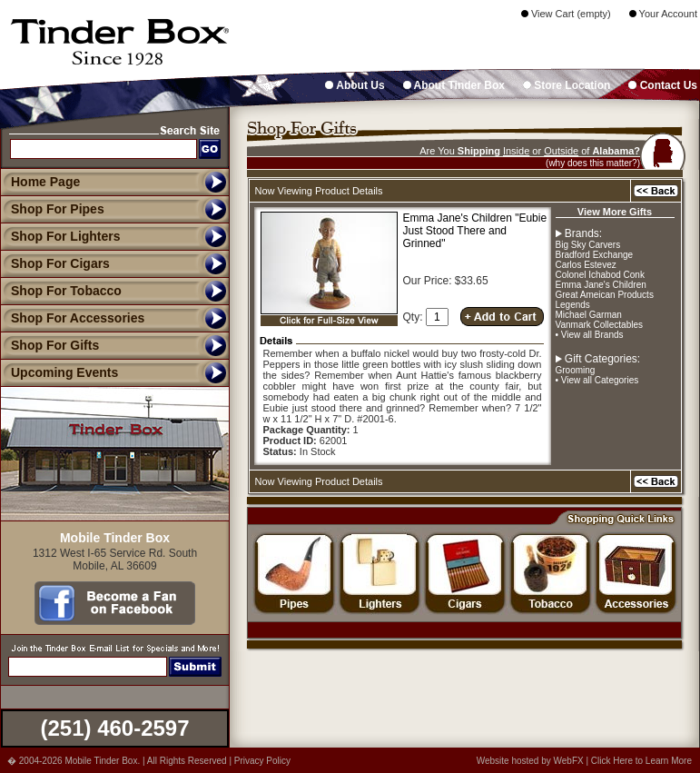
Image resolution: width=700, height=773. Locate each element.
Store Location (567, 85)
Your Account (663, 14)
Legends (573, 305)
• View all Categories (597, 380)
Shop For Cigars (55, 263)
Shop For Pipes (52, 209)
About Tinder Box (454, 85)
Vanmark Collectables (600, 325)
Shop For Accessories (72, 318)
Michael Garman (589, 315)
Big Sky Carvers (588, 245)
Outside (561, 151)
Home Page (45, 182)
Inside (516, 151)
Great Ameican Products (605, 295)
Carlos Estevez (586, 265)
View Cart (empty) (566, 14)
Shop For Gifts (49, 345)
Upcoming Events (59, 372)
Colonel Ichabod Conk (600, 275)
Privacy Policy (262, 761)
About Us (355, 85)
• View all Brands (590, 335)
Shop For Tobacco (61, 291)
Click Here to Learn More (641, 761)
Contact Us (663, 85)
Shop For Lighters (60, 236)
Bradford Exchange (595, 255)
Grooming (576, 370)
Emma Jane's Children (601, 285)
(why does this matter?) (593, 163)
